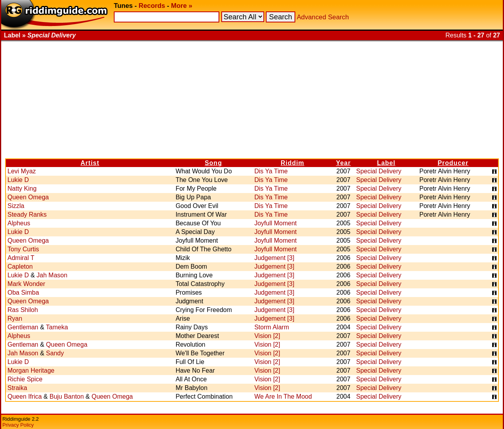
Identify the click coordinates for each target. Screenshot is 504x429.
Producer (453, 163)
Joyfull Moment (276, 223)
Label (386, 163)
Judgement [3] (274, 258)
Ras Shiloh (23, 310)
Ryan (15, 318)
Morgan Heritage (31, 370)
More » (182, 6)
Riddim (293, 163)
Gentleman (23, 327)
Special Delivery (379, 171)
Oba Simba (23, 292)
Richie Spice (25, 379)
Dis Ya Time (271, 171)
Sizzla (16, 206)
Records (152, 6)
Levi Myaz (22, 171)
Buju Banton (67, 396)
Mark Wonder (26, 284)
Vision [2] (267, 336)
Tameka (57, 327)
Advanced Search (323, 17)
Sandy (55, 353)
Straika (17, 388)
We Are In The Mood (283, 396)
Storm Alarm (272, 327)
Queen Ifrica (25, 396)
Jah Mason (52, 275)
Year (343, 163)
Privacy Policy (18, 425)
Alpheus (19, 223)
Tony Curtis (23, 249)
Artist (90, 163)
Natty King (22, 188)
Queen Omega (28, 197)
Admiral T (21, 258)
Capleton (20, 266)
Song (213, 163)
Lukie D (18, 180)
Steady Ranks (27, 214)
